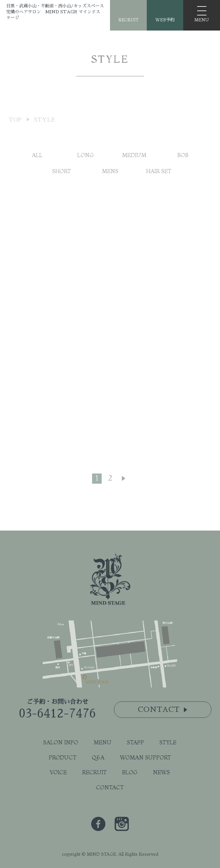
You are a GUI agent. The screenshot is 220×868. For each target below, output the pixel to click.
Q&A (98, 757)
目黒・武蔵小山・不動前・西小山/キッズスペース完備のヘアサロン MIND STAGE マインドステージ (55, 12)
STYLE (168, 742)
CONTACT (110, 787)
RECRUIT (128, 20)
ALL (37, 161)
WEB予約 (165, 20)
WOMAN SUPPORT (145, 757)
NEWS (161, 772)
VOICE (58, 772)
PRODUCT (63, 757)
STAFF (135, 742)
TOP (15, 131)
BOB (183, 161)
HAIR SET (159, 177)
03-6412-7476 (57, 713)
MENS (110, 177)
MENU (103, 742)
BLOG (130, 772)
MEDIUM (134, 161)
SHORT (61, 177)
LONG (86, 161)
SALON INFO (61, 742)
